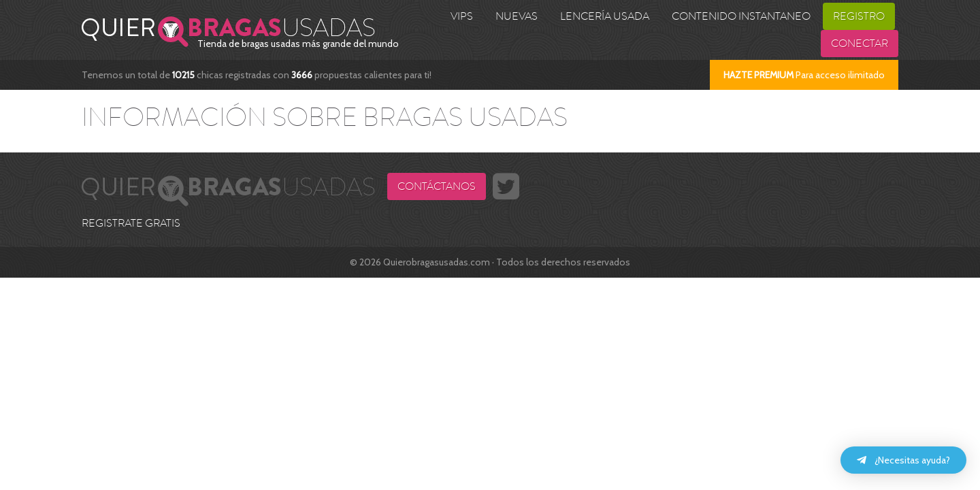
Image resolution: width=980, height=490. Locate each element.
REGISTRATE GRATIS (131, 223)
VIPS (462, 16)
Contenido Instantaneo (741, 16)
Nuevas (517, 16)
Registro (859, 16)
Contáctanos (437, 186)
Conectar (860, 44)
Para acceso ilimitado (804, 75)
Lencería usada (605, 16)
